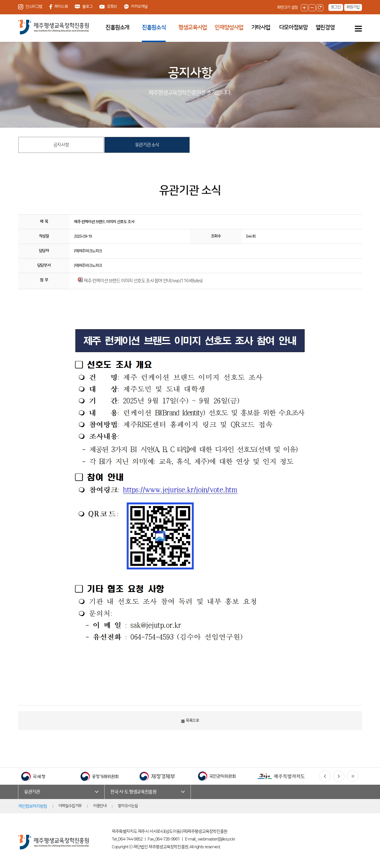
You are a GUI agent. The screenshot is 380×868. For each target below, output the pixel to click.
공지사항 (61, 145)
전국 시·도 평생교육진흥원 (133, 792)
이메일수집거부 (70, 806)
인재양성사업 (229, 27)
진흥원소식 (154, 27)
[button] (325, 776)
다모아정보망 (293, 27)
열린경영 (325, 27)
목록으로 (190, 721)
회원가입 (353, 7)
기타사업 (261, 27)
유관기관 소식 (147, 145)
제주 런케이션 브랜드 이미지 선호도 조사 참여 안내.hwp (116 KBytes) (143, 281)
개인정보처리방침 (33, 806)
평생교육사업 (193, 27)
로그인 (336, 7)
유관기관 (32, 792)
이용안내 (100, 806)
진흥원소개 (117, 27)
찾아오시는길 (128, 806)
